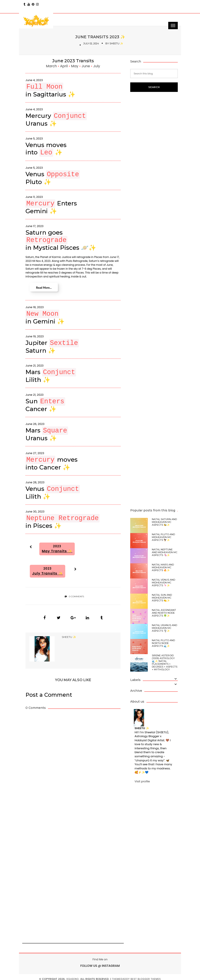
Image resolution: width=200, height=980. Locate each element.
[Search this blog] (154, 74)
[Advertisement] (59, 836)
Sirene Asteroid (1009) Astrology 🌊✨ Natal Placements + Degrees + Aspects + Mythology (165, 663)
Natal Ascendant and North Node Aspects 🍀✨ (164, 613)
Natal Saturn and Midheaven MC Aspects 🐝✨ (164, 522)
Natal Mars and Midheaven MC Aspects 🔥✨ (163, 568)
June (86, 66)
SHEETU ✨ (116, 43)
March (52, 66)
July (97, 66)
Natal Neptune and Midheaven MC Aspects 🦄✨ (165, 552)
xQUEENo (73, 975)
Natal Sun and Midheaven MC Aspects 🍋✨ (162, 598)
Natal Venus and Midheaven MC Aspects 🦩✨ (163, 583)
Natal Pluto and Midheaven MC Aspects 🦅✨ (163, 537)
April (64, 66)
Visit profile (142, 781)
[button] (30, 547)
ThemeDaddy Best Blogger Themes (136, 975)
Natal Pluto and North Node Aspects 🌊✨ (163, 643)
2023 (57, 549)
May (75, 66)
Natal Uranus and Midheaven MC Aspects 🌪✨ (164, 628)
